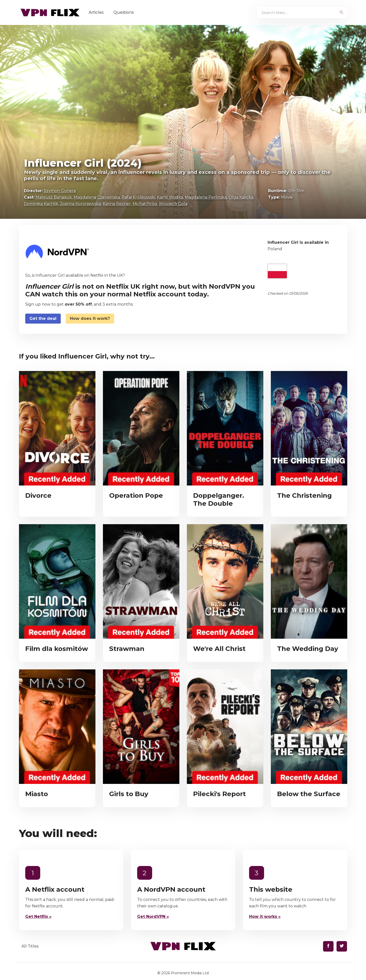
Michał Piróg (145, 204)
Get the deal (43, 318)
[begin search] (341, 12)
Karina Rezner (117, 204)
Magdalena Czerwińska (97, 197)
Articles (96, 12)
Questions (124, 12)
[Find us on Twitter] (342, 946)
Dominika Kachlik (41, 204)
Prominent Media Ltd (190, 973)
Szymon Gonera (60, 191)
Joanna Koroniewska (80, 204)
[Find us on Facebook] (328, 946)
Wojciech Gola (173, 204)
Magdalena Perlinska (206, 197)
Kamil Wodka (170, 197)
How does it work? (90, 318)
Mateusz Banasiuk (54, 197)
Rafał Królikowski (138, 197)
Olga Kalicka (241, 197)
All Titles (30, 946)
